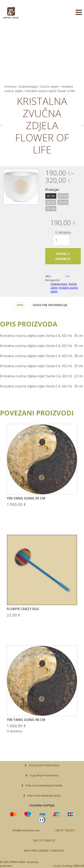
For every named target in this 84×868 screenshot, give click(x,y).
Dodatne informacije (50, 305)
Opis (20, 305)
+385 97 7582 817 (65, 830)
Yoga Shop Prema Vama (44, 775)
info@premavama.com (26, 830)
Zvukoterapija (28, 86)
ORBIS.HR (78, 866)
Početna (10, 86)
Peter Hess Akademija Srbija (44, 796)
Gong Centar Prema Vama (44, 765)
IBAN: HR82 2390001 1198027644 (44, 851)
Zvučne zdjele (49, 86)
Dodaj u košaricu (63, 256)
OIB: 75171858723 (44, 841)
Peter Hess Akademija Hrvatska (44, 786)
